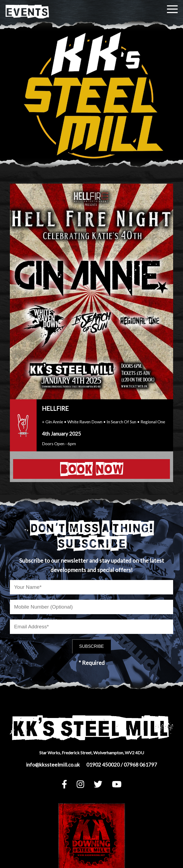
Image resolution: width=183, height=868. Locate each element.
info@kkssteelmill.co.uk (53, 765)
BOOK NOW (91, 469)
